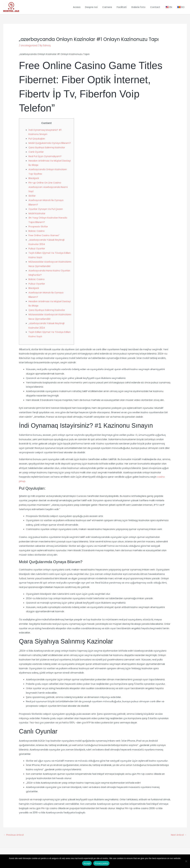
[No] (186, 861)
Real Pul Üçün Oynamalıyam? (45, 159)
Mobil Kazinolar (37, 216)
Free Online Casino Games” (45, 238)
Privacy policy (101, 863)
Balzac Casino (37, 234)
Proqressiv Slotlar (39, 229)
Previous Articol (14, 838)
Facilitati (122, 9)
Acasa (77, 9)
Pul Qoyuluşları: (37, 142)
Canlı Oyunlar (36, 155)
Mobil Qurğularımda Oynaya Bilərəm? (50, 146)
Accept (87, 863)
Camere (107, 9)
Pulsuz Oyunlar (37, 252)
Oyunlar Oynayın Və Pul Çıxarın (46, 212)
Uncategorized (29, 48)
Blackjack (34, 181)
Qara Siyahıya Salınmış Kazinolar (47, 150)
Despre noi (91, 9)
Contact (155, 9)
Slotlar (32, 199)
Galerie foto (138, 9)
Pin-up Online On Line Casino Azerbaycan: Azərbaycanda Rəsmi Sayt (48, 190)
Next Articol (178, 838)
